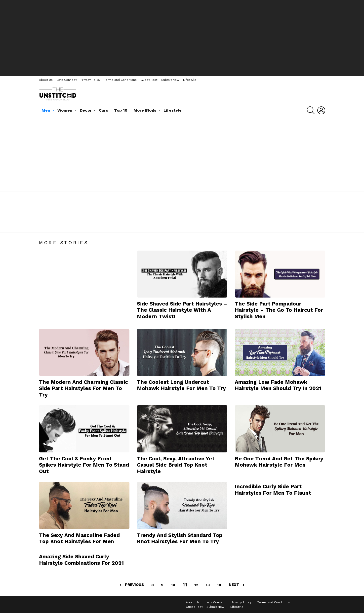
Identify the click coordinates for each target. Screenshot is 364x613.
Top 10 (121, 110)
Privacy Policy (90, 80)
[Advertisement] (182, 37)
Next (234, 585)
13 (208, 585)
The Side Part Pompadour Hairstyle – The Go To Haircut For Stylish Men (279, 310)
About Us (46, 80)
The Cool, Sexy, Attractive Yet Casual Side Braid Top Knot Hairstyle (176, 465)
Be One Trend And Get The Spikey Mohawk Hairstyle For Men (279, 462)
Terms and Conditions (120, 80)
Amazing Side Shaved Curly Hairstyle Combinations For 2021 (81, 560)
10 (173, 585)
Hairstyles (93, 225)
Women (65, 110)
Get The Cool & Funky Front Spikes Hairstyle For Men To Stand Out (84, 465)
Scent (138, 225)
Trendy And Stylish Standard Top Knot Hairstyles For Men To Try (180, 538)
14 (219, 585)
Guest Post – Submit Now (160, 80)
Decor (86, 110)
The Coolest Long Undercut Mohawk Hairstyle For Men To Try (181, 385)
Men (46, 110)
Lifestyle (190, 80)
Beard (46, 225)
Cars (103, 110)
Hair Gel (74, 225)
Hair (59, 225)
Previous (134, 585)
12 (196, 585)
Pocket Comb (117, 225)
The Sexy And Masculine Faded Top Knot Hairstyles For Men (79, 538)
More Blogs (145, 110)
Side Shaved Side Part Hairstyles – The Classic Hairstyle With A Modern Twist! (182, 310)
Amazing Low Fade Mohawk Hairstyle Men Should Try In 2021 (278, 385)
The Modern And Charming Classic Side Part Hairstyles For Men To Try (83, 388)
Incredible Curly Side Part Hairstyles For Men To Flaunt (273, 489)
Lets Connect (66, 80)
